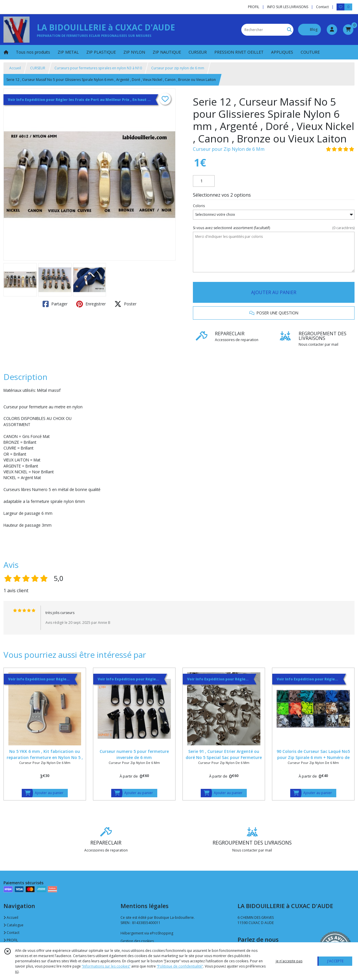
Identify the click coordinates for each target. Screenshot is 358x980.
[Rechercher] (289, 30)
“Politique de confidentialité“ (180, 966)
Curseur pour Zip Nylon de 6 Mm (229, 149)
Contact (322, 7)
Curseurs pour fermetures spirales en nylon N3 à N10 (98, 68)
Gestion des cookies (137, 941)
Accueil (15, 68)
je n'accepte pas (289, 961)
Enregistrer (91, 304)
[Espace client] (332, 30)
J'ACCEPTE (335, 961)
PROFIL (11, 940)
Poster (125, 304)
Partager (55, 304)
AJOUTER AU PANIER (274, 292)
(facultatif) (274, 228)
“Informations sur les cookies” (106, 966)
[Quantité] (204, 181)
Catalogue (13, 925)
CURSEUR (38, 68)
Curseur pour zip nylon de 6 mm (178, 68)
